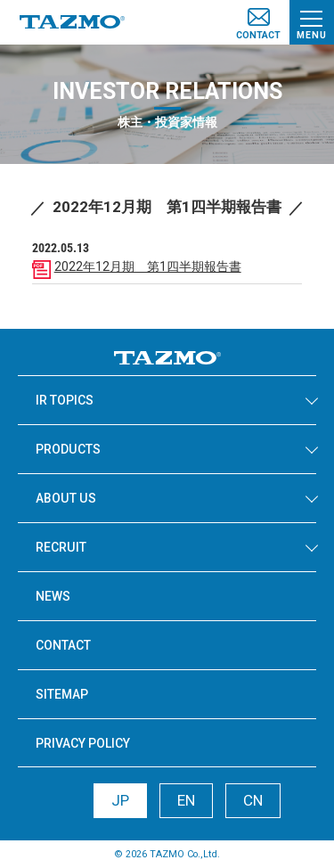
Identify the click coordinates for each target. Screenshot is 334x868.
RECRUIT (61, 547)
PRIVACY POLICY (83, 743)
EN (186, 800)
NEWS (53, 596)
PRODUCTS (68, 449)
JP (120, 800)
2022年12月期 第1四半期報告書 (148, 266)
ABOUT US (66, 498)
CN (253, 800)
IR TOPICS (65, 400)
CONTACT (63, 645)
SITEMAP (62, 694)
